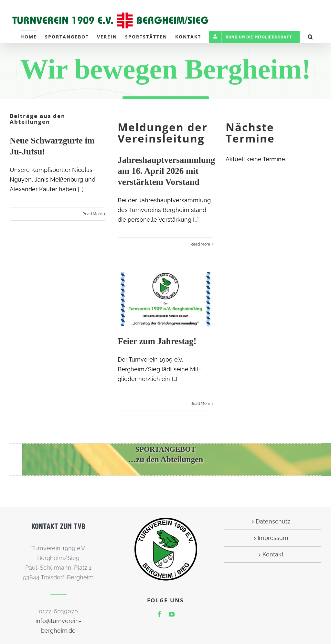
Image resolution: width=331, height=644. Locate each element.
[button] (310, 37)
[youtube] (172, 614)
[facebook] (159, 614)
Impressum (273, 538)
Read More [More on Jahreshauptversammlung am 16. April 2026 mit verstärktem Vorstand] (200, 244)
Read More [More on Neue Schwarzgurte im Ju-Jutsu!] (92, 214)
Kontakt (273, 554)
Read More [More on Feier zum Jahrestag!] (200, 404)
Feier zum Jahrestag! (157, 341)
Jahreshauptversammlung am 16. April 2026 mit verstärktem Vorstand (166, 171)
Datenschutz (273, 521)
